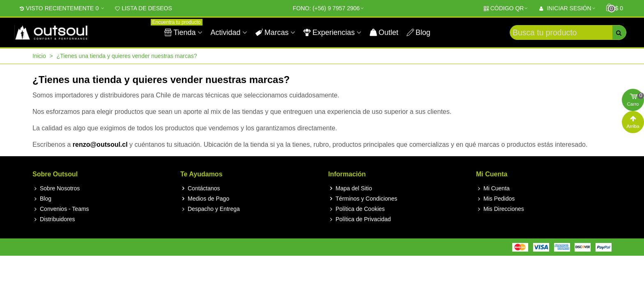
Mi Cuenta (493, 188)
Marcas (272, 32)
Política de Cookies (356, 209)
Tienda (181, 29)
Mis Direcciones (500, 209)
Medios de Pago (205, 199)
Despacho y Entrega (210, 209)
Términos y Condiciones (363, 199)
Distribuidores (54, 219)
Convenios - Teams (61, 209)
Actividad (226, 32)
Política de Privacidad (360, 219)
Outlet (384, 32)
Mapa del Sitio (350, 188)
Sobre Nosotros (56, 188)
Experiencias (329, 32)
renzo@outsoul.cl (100, 145)
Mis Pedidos (495, 199)
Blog (419, 32)
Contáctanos (200, 188)
